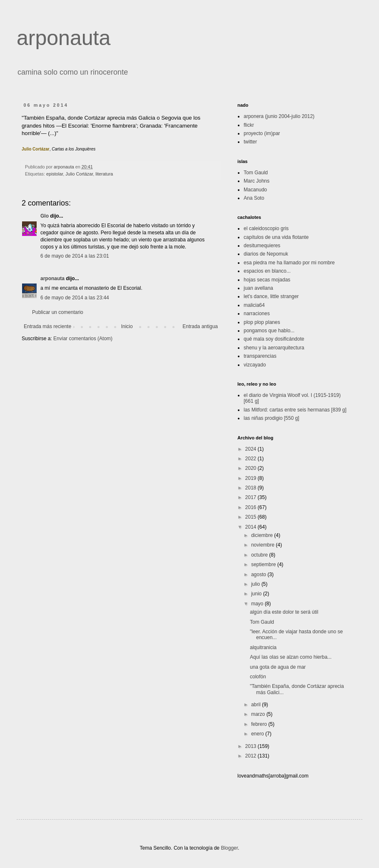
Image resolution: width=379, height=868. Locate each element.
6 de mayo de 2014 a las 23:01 (75, 256)
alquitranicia (263, 647)
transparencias (260, 356)
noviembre (263, 545)
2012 (252, 756)
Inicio (127, 326)
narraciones (257, 314)
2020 (252, 468)
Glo (45, 216)
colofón (258, 677)
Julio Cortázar (79, 174)
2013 (252, 746)
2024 (252, 449)
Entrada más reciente (47, 326)
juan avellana (258, 288)
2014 (252, 527)
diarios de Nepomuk (266, 254)
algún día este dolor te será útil (284, 612)
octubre (260, 555)
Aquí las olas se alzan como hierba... (291, 657)
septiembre (264, 564)
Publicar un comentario (58, 312)
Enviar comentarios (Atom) (83, 339)
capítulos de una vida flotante (276, 237)
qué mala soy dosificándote (274, 339)
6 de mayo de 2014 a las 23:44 (75, 298)
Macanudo (255, 190)
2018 (252, 488)
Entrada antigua (200, 326)
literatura (104, 174)
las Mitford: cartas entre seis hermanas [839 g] (295, 410)
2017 (252, 497)
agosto (259, 574)
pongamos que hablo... (269, 331)
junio (257, 594)
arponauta (64, 38)
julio (256, 584)
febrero (260, 724)
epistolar (55, 174)
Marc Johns (257, 181)
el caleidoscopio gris (266, 228)
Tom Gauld (256, 173)
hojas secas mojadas (267, 280)
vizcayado (255, 365)
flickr (249, 125)
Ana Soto (254, 198)
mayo (258, 604)
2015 (252, 517)
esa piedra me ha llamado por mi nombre (289, 263)
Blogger (229, 848)
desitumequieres (262, 246)
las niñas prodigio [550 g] (271, 418)
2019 (252, 478)
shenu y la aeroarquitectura (274, 348)
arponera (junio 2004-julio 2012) (279, 116)
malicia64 (254, 305)
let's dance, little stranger (271, 296)
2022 (252, 459)
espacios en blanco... (267, 271)
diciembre (263, 535)
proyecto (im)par (262, 133)
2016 (252, 507)
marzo (259, 714)
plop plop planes (262, 322)
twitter (250, 142)
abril (257, 705)
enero (258, 734)
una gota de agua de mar (278, 667)
